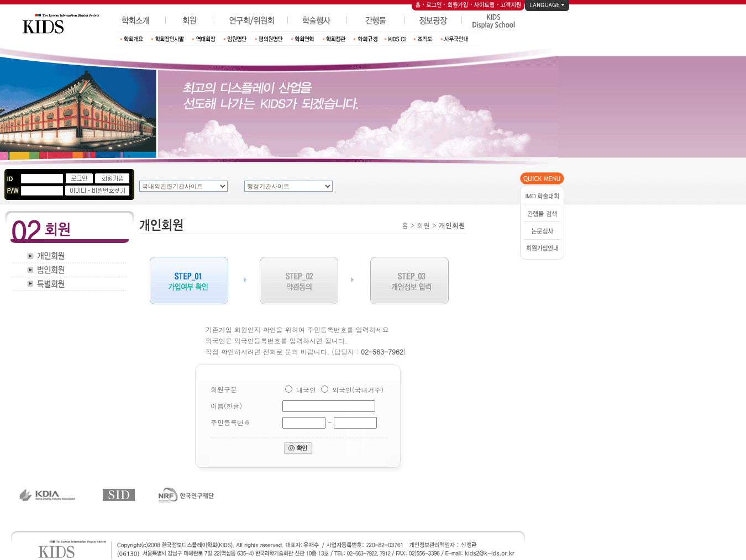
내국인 (306, 390)
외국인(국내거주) (358, 390)
